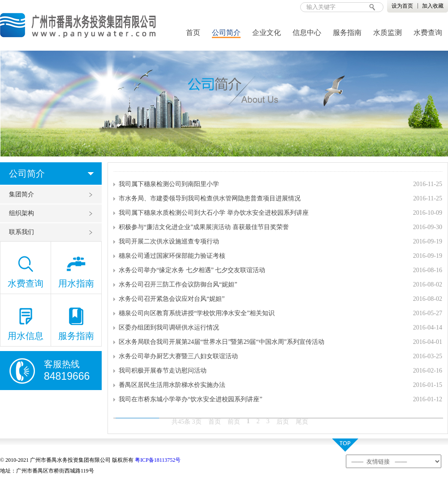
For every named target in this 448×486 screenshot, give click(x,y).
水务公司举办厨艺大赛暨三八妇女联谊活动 (178, 356)
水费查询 (428, 33)
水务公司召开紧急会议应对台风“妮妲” (172, 299)
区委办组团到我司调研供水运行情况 (169, 328)
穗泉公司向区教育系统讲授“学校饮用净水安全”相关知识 (197, 313)
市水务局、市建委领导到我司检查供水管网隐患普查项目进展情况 (210, 198)
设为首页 (402, 6)
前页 (234, 422)
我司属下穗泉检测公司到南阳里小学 (169, 184)
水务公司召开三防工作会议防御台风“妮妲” (178, 284)
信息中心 (307, 33)
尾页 (302, 422)
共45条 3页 (187, 422)
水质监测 (388, 33)
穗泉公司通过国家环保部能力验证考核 (172, 256)
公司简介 (226, 33)
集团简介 (22, 194)
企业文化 (267, 33)
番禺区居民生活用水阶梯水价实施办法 (172, 385)
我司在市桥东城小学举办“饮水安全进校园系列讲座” (190, 399)
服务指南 (347, 33)
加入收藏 (433, 6)
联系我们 (22, 232)
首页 (193, 33)
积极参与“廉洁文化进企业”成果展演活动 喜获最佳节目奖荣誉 (204, 227)
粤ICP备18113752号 (158, 460)
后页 (283, 422)
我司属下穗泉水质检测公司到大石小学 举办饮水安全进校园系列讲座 (214, 213)
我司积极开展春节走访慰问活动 (163, 371)
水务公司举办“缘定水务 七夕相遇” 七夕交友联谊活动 (192, 270)
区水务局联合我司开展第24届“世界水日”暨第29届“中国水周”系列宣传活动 (222, 342)
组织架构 (22, 213)
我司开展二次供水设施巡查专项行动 (169, 241)
